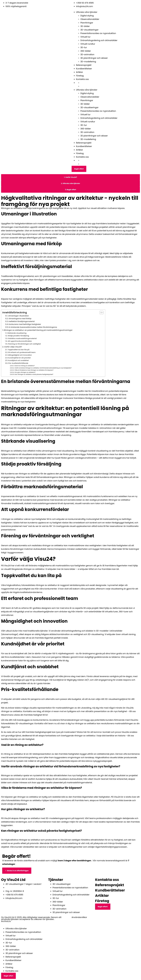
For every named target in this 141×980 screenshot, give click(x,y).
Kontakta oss (82, 79)
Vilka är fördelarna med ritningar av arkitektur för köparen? (34, 370)
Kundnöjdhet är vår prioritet (19, 358)
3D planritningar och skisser (94, 58)
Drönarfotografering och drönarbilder (99, 40)
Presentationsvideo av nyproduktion (98, 33)
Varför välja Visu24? (13, 347)
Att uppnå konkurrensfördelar (20, 341)
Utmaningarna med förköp (20, 319)
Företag (80, 76)
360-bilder (86, 51)
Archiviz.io (6, 921)
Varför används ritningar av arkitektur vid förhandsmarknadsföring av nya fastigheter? (43, 368)
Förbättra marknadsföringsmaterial (22, 338)
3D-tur (84, 47)
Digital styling (87, 16)
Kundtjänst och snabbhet (18, 360)
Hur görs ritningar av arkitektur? (25, 372)
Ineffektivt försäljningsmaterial (21, 321)
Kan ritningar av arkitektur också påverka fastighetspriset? (34, 374)
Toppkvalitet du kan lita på (19, 350)
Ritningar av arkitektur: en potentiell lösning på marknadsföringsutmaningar (38, 330)
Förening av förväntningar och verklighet (24, 344)
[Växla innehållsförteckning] (100, 313)
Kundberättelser (84, 69)
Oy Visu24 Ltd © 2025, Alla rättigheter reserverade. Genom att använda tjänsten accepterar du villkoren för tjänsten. (31, 918)
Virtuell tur (85, 37)
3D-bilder (85, 26)
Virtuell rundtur (88, 44)
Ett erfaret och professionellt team (22, 352)
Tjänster (56, 880)
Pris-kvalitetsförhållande (18, 363)
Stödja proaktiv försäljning (18, 336)
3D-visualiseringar (89, 30)
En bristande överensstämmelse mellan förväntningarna (33, 327)
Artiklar (79, 72)
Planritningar (87, 23)
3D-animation (87, 54)
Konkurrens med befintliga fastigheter (25, 324)
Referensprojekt (84, 65)
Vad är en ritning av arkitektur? (24, 366)
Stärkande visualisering (17, 333)
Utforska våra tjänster (87, 12)
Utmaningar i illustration (19, 316)
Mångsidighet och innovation (20, 355)
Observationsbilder (90, 19)
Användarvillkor (79, 917)
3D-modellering (88, 62)
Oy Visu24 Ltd (13, 880)
